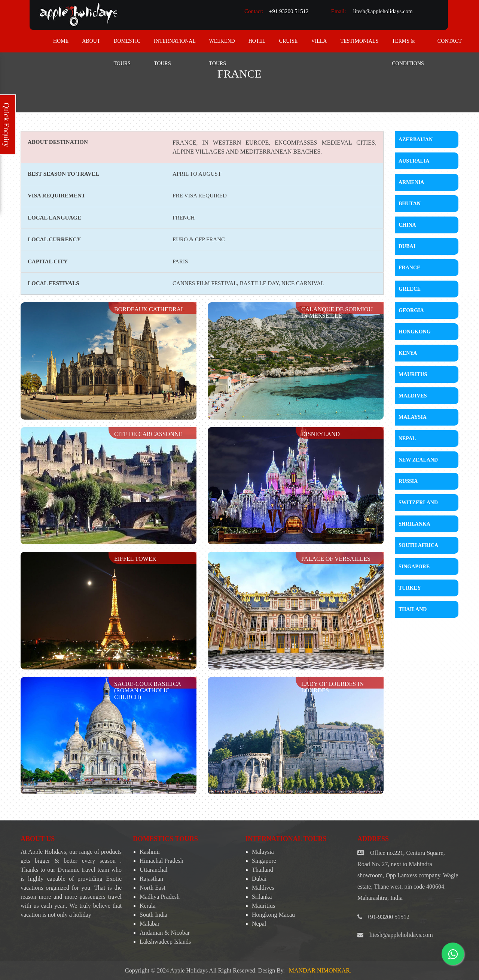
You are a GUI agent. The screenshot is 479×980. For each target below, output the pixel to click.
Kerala (148, 906)
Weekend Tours (222, 45)
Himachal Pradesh (161, 861)
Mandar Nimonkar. (320, 970)
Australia (414, 161)
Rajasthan (151, 879)
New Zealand (418, 460)
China (407, 225)
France (409, 268)
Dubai (407, 246)
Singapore (414, 567)
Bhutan (410, 204)
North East (152, 888)
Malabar (150, 924)
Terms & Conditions (408, 45)
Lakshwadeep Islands (165, 942)
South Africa (418, 545)
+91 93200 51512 (289, 11)
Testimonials (359, 41)
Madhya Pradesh (160, 897)
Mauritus (413, 374)
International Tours (175, 45)
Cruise (289, 41)
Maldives (413, 396)
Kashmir (150, 852)
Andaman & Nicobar (165, 933)
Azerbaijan (416, 140)
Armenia (411, 182)
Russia (408, 481)
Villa (319, 41)
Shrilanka (414, 524)
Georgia (411, 310)
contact (450, 41)
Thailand (413, 609)
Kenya (408, 353)
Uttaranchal (154, 870)
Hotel (257, 41)
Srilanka (262, 897)
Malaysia (413, 417)
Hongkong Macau (273, 915)
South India (153, 915)
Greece (410, 289)
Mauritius (263, 906)
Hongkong (415, 332)
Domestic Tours (127, 45)
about (91, 41)
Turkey (410, 588)
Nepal (407, 438)
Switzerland (418, 503)
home (61, 41)
